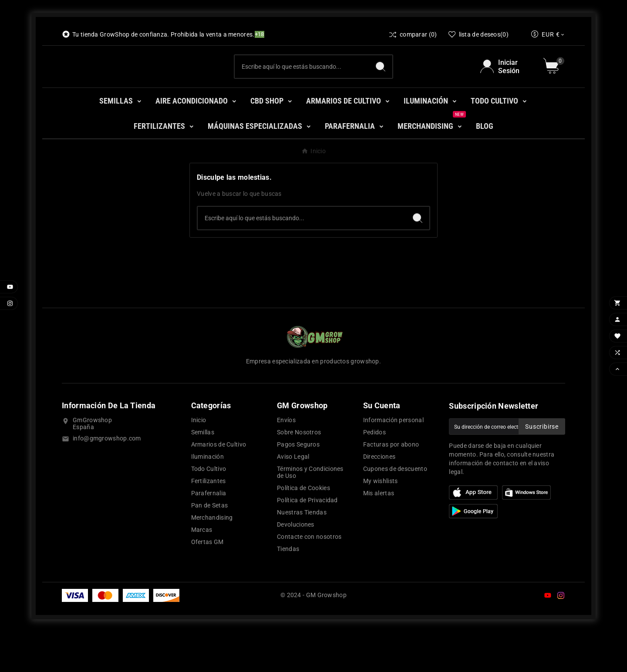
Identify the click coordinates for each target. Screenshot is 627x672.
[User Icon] (507, 87)
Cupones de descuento (395, 509)
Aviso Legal (293, 497)
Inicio (199, 460)
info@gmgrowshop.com (107, 478)
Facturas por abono (391, 484)
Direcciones (379, 497)
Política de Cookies (303, 528)
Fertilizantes (209, 521)
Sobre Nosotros (299, 472)
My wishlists (381, 521)
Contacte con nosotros (309, 577)
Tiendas (288, 589)
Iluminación (207, 497)
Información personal (393, 460)
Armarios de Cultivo (219, 484)
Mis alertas (379, 533)
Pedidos (374, 472)
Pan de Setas (210, 545)
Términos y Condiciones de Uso (310, 512)
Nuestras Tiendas (302, 552)
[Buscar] (302, 87)
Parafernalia (209, 533)
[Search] (381, 87)
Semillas (203, 472)
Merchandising (212, 558)
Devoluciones (296, 564)
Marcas (202, 570)
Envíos (286, 460)
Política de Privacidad (307, 540)
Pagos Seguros (298, 484)
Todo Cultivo (209, 509)
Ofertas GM (207, 582)
